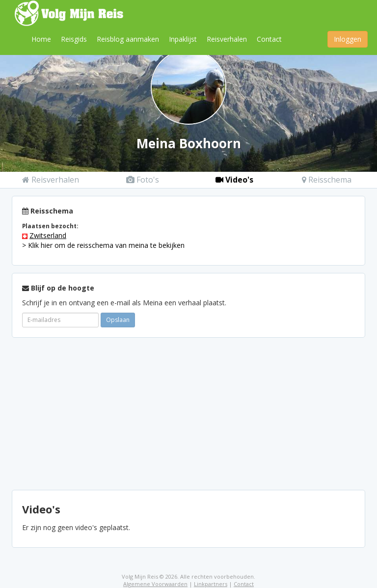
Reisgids (74, 39)
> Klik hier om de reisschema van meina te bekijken (103, 245)
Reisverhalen (227, 39)
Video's (234, 180)
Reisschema (327, 180)
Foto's (143, 180)
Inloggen (348, 39)
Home (41, 39)
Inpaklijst (183, 39)
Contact (269, 39)
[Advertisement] (188, 414)
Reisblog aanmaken (128, 39)
